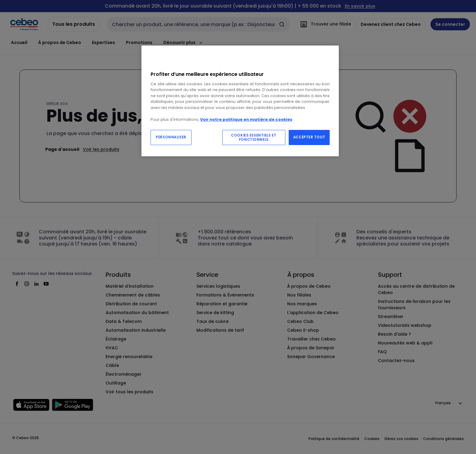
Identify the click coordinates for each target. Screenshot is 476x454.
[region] (240, 101)
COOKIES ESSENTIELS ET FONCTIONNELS (254, 137)
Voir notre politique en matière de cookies (246, 119)
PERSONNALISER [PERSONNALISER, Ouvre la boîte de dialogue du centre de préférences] (171, 137)
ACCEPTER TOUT (309, 137)
